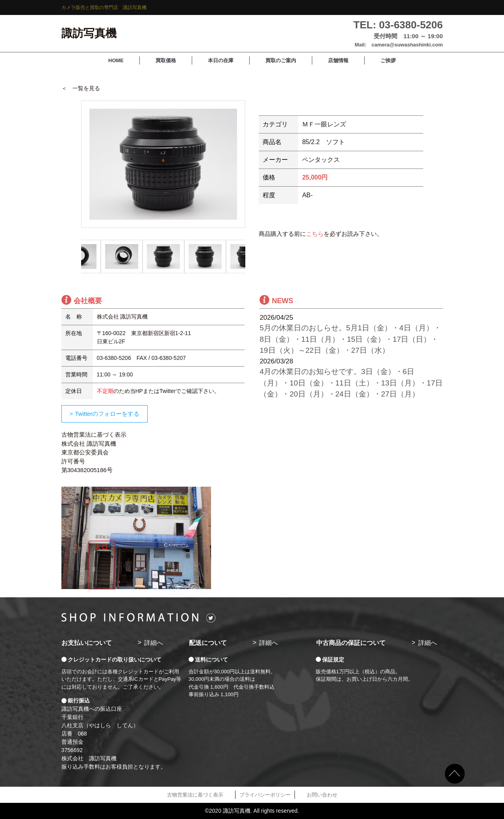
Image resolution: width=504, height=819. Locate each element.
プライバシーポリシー (265, 795)
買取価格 (166, 60)
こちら (315, 234)
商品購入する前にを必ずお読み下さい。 (321, 234)
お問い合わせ (322, 795)
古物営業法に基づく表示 (195, 795)
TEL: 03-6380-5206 (398, 25)
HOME (116, 60)
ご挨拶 (388, 60)
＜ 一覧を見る (81, 88)
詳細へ (154, 643)
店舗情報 (338, 60)
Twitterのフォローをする (107, 414)
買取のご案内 (281, 60)
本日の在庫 (221, 60)
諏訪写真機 (89, 33)
